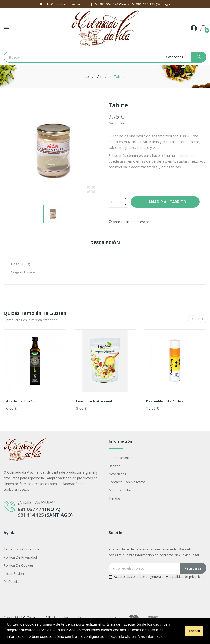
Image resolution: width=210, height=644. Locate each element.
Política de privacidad (20, 557)
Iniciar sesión (14, 573)
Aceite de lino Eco (21, 401)
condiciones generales (148, 577)
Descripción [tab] (105, 243)
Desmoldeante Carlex (165, 401)
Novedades (117, 474)
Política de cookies (19, 565)
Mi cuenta (11, 582)
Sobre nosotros (121, 458)
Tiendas (115, 498)
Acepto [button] (194, 631)
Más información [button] (152, 637)
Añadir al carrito (167, 202)
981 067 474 (109, 4)
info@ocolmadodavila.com (66, 4)
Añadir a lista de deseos (129, 222)
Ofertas (114, 466)
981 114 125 (146, 4)
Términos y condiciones (22, 549)
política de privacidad (188, 577)
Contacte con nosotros (127, 482)
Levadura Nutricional (94, 401)
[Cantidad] (116, 202)
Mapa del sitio (120, 490)
